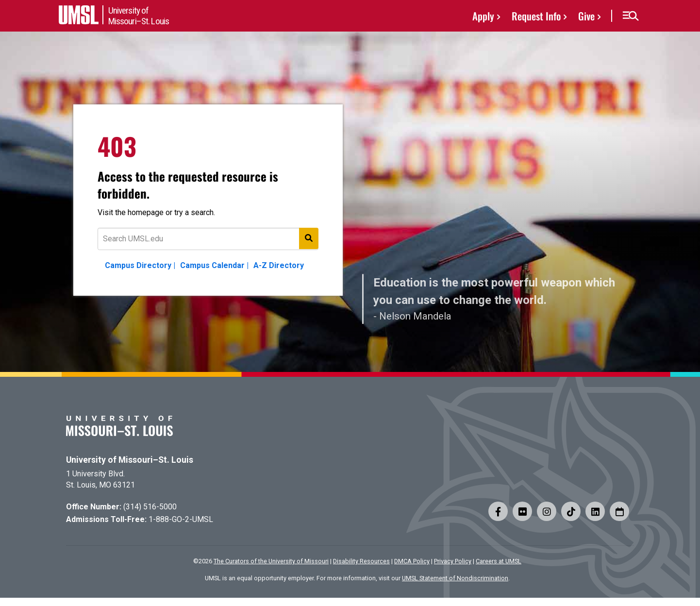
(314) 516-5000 (150, 507)
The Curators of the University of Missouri (271, 561)
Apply (483, 16)
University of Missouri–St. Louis (130, 460)
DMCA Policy (412, 561)
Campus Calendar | (214, 265)
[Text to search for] (208, 239)
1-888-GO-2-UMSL (181, 519)
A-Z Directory (279, 265)
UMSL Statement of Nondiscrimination (455, 578)
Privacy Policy (453, 561)
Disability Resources (361, 561)
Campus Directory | (140, 265)
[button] (630, 16)
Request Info (536, 16)
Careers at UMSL (499, 561)
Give (586, 16)
